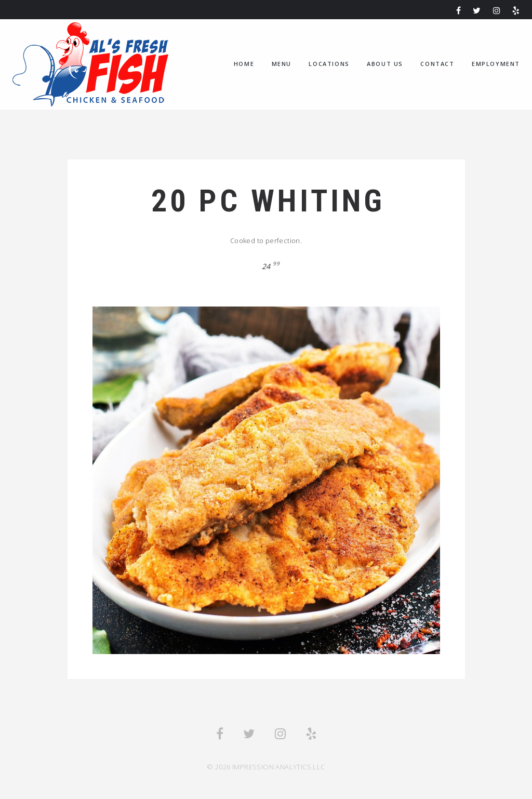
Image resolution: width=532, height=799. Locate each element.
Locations (329, 64)
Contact (437, 64)
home (244, 64)
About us (385, 64)
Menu (282, 64)
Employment (496, 64)
